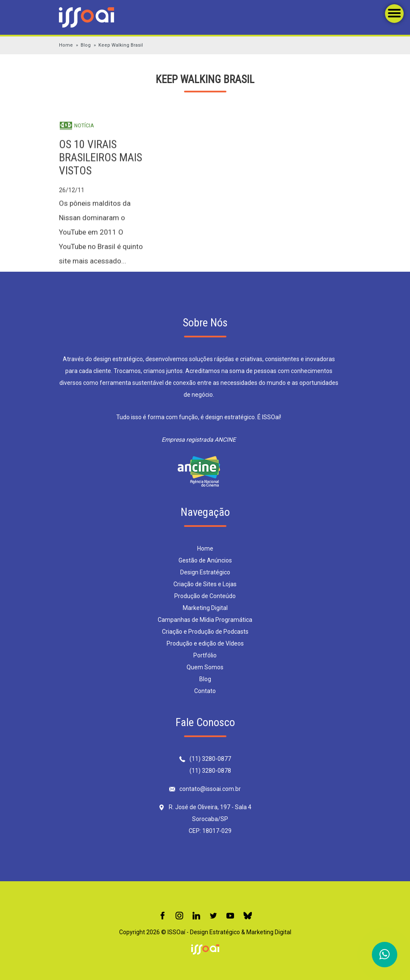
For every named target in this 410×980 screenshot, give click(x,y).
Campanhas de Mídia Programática (205, 620)
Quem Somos (205, 667)
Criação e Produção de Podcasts (205, 632)
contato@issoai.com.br (210, 789)
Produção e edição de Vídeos (205, 643)
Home (66, 45)
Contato (205, 691)
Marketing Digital (205, 608)
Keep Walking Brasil (121, 45)
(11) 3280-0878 (210, 771)
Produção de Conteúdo (205, 596)
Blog (86, 45)
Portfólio (205, 655)
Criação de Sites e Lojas (205, 584)
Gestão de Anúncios (205, 560)
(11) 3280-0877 (210, 759)
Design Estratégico (205, 572)
